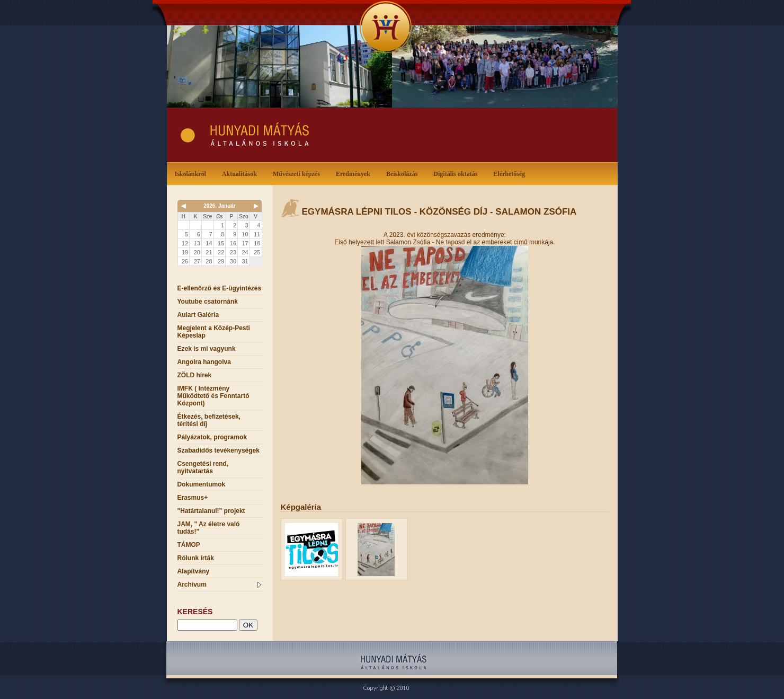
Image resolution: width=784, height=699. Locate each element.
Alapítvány (194, 571)
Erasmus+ (193, 498)
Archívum (219, 585)
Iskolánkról (193, 173)
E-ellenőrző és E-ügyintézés (220, 288)
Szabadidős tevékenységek (219, 450)
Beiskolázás (404, 173)
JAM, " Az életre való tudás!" (209, 528)
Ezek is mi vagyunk (207, 349)
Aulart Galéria (198, 315)
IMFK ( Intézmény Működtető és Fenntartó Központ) (213, 396)
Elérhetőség (509, 174)
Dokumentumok (202, 484)
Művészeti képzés (299, 173)
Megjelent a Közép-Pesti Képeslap (214, 332)
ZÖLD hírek (195, 375)
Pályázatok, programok (212, 437)
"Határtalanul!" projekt (211, 511)
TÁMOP (189, 545)
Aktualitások (242, 173)
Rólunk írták (196, 558)
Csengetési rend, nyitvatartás (203, 467)
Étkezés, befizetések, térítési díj (209, 420)
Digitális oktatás (455, 174)
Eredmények (355, 173)
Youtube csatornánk (208, 302)
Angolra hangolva (204, 362)
